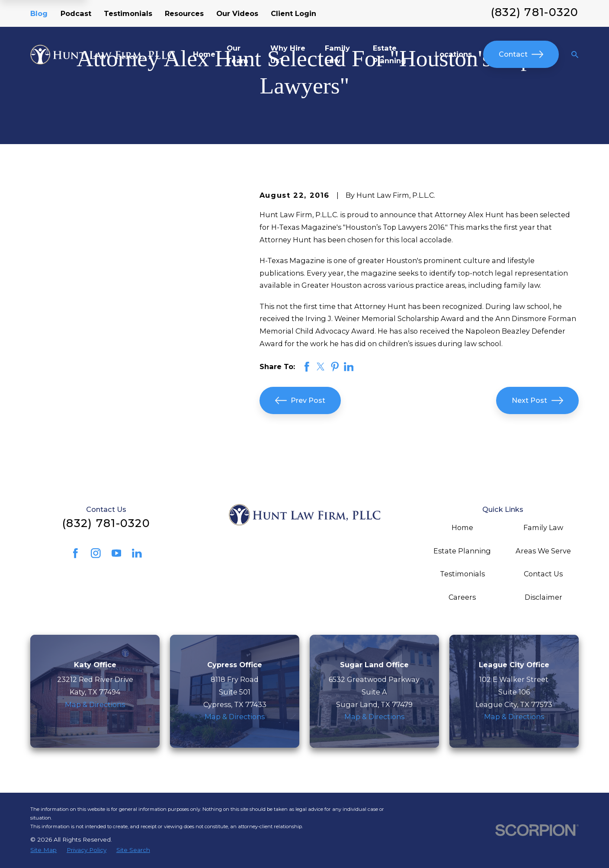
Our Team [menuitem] (237, 54)
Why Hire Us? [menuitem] (288, 54)
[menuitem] (43, 850)
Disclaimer (543, 597)
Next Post (537, 400)
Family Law (543, 527)
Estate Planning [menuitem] (389, 54)
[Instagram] (96, 553)
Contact (521, 54)
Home (462, 527)
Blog (39, 13)
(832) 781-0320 (535, 12)
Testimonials (128, 13)
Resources (184, 13)
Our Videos (237, 13)
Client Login (293, 13)
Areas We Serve (543, 551)
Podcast (76, 13)
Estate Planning (462, 551)
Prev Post (300, 400)
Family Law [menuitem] (337, 54)
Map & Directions (95, 704)
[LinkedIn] (137, 553)
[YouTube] (117, 553)
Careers (462, 597)
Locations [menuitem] (454, 54)
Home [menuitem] (204, 54)
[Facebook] (75, 553)
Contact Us (543, 574)
